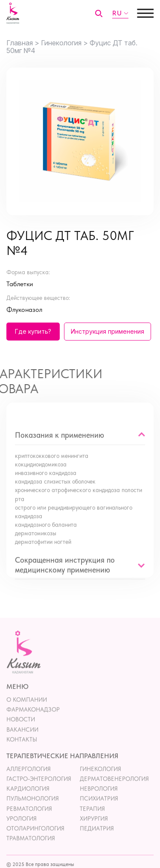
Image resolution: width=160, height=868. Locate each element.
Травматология (31, 847)
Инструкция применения (108, 331)
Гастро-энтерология (39, 788)
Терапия (92, 818)
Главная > (23, 43)
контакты (22, 748)
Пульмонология (33, 808)
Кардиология (28, 798)
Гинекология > (64, 43)
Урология (22, 827)
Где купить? (33, 331)
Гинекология (100, 778)
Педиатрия (97, 837)
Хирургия (94, 827)
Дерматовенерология (114, 788)
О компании (27, 709)
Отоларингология (35, 837)
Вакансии (22, 738)
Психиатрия (99, 808)
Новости (21, 729)
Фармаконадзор (33, 719)
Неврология (99, 798)
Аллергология (29, 778)
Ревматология (29, 818)
